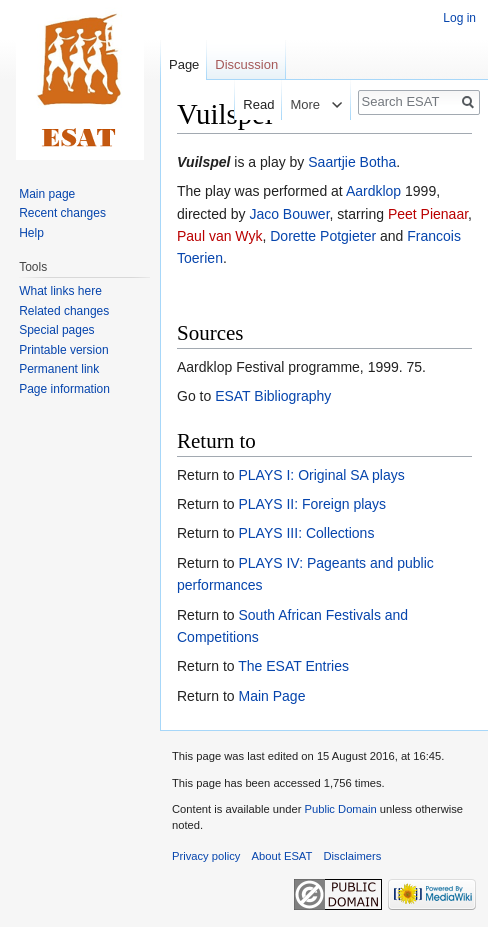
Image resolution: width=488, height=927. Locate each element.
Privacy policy (206, 856)
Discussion (246, 64)
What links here (60, 291)
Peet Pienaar (428, 214)
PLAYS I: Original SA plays (321, 475)
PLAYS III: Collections (306, 533)
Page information (64, 389)
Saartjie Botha (352, 162)
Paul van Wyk (219, 236)
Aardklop (373, 191)
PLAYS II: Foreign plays (312, 504)
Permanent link (59, 369)
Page (184, 64)
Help (31, 233)
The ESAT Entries (293, 666)
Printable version (63, 350)
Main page (47, 194)
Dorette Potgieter (323, 236)
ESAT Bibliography (273, 396)
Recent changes (62, 213)
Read (249, 104)
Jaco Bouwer (289, 214)
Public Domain (340, 809)
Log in (459, 18)
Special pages (56, 330)
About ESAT (282, 856)
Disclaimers (353, 856)
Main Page (271, 696)
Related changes (64, 311)
